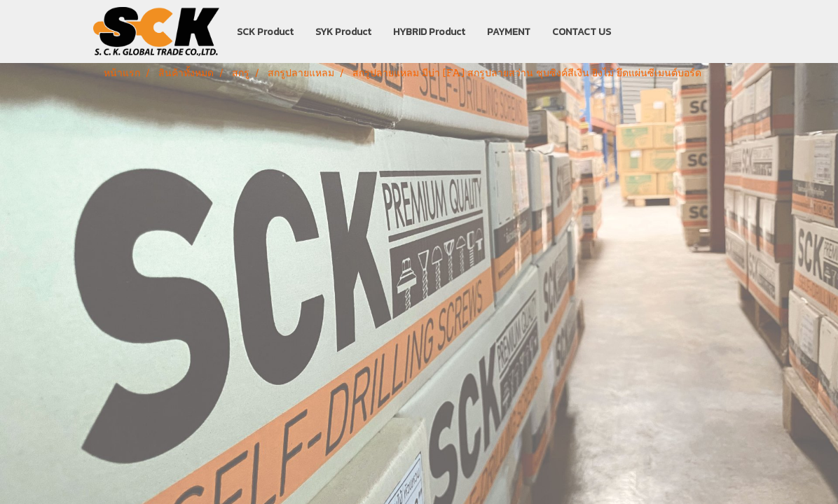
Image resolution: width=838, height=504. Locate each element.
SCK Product (265, 32)
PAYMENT (509, 32)
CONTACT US (582, 32)
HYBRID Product (429, 32)
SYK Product (343, 32)
